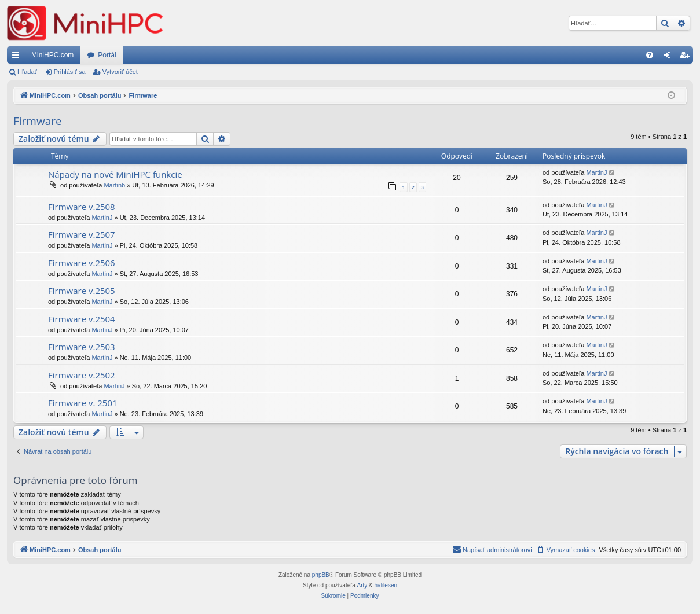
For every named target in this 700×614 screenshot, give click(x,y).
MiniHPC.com (52, 55)
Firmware (38, 121)
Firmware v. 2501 (83, 403)
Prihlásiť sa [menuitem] (670, 57)
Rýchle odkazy (18, 57)
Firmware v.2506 (82, 263)
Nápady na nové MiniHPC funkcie (115, 174)
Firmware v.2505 (82, 291)
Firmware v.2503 (82, 347)
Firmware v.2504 (82, 319)
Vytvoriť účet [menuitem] (687, 57)
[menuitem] (650, 55)
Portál (107, 55)
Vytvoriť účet (120, 72)
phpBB (321, 575)
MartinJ (596, 172)
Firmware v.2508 (82, 207)
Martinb (114, 185)
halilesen (386, 585)
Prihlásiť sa (70, 72)
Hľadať (27, 72)
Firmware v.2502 (82, 375)
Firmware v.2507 (82, 234)
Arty (362, 585)
